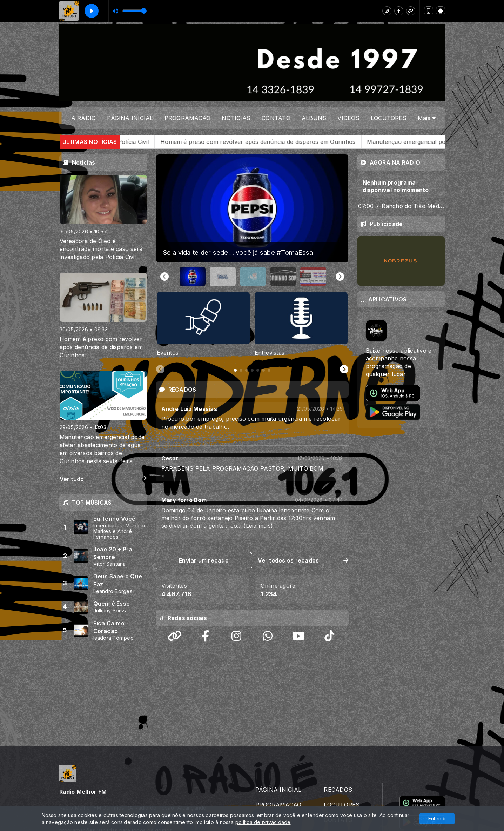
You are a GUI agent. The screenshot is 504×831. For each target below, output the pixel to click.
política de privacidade (263, 822)
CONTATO (276, 118)
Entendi (437, 819)
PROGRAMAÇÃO (188, 118)
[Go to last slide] (164, 277)
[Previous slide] (160, 370)
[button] (193, 277)
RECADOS (338, 734)
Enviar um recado (204, 560)
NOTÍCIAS (236, 118)
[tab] (235, 370)
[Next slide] (340, 277)
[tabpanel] (203, 324)
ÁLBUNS (314, 118)
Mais (427, 118)
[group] (252, 208)
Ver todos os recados (303, 560)
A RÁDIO (84, 118)
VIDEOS (348, 118)
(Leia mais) (258, 526)
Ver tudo (103, 479)
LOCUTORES (389, 118)
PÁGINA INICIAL (130, 118)
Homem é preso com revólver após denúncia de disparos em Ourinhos (293, 142)
